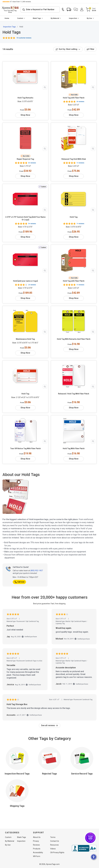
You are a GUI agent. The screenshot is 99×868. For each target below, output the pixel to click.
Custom (20, 17)
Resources (54, 845)
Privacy (36, 841)
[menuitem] (7, 17)
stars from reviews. (21, 2)
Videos (53, 849)
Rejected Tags (49, 773)
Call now (19, 581)
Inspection (73, 17)
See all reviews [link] (50, 725)
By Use (90, 17)
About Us (37, 837)
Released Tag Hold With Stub (74, 158)
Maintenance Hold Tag (25, 338)
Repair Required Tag (25, 158)
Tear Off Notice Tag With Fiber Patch (25, 447)
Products (37, 849)
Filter (90, 48)
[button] (76, 9)
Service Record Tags (82, 773)
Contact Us (55, 841)
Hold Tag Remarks (25, 97)
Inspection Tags (9, 26)
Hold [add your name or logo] (25, 280)
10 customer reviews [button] (24, 37)
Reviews (36, 845)
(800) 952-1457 (37, 570)
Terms (53, 837)
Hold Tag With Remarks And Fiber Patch (74, 338)
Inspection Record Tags (17, 773)
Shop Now (25, 114)
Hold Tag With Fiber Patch (74, 447)
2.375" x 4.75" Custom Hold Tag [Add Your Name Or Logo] (25, 217)
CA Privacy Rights (57, 852)
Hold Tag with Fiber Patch (74, 97)
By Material (55, 17)
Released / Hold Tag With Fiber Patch (74, 393)
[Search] (41, 9)
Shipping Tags (17, 805)
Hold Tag (74, 216)
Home (7, 17)
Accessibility (38, 852)
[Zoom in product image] (45, 87)
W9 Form (37, 856)
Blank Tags (37, 17)
